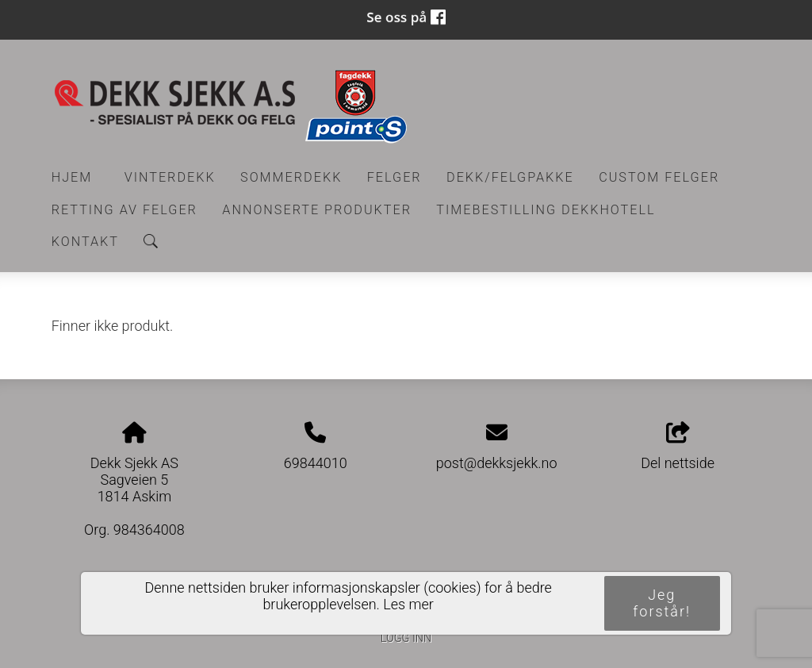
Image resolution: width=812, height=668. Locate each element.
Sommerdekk (291, 177)
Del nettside (678, 447)
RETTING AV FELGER (124, 210)
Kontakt (85, 242)
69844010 (316, 463)
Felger (395, 177)
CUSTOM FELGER (659, 177)
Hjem (72, 177)
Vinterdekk (170, 177)
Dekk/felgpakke (510, 177)
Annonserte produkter (317, 210)
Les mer (408, 604)
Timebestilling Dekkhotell (546, 210)
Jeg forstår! (662, 603)
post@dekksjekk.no (497, 463)
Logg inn (406, 638)
